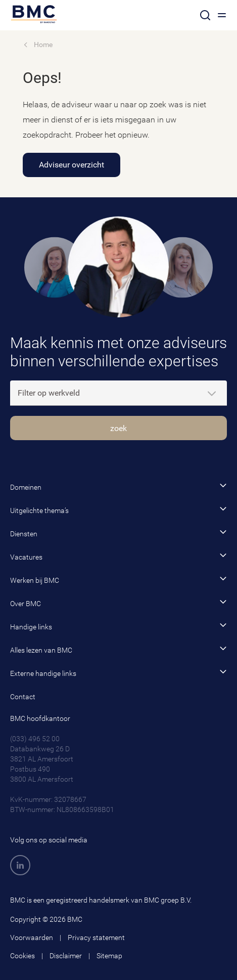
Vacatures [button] (118, 556)
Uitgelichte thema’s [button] (118, 510)
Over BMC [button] (118, 603)
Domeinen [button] (118, 486)
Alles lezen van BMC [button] (118, 649)
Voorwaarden (32, 938)
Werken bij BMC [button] (118, 580)
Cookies (22, 956)
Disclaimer (66, 956)
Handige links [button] (118, 626)
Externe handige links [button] (118, 673)
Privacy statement (96, 938)
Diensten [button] (118, 533)
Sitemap (109, 956)
